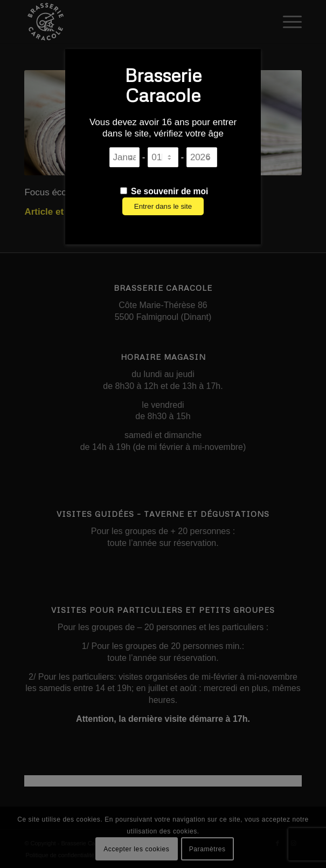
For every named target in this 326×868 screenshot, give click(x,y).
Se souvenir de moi (164, 191)
